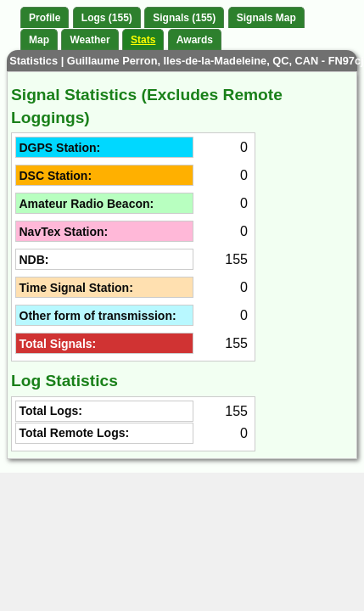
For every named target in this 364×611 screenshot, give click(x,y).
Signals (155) (184, 18)
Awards (195, 40)
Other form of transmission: (98, 316)
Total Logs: (51, 411)
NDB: (34, 260)
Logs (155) (107, 18)
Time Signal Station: (76, 288)
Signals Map (266, 18)
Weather (90, 40)
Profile (45, 18)
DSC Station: (56, 176)
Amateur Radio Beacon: (87, 204)
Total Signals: (58, 344)
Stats (143, 40)
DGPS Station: (60, 148)
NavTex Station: (64, 232)
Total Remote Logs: (75, 433)
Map (39, 40)
